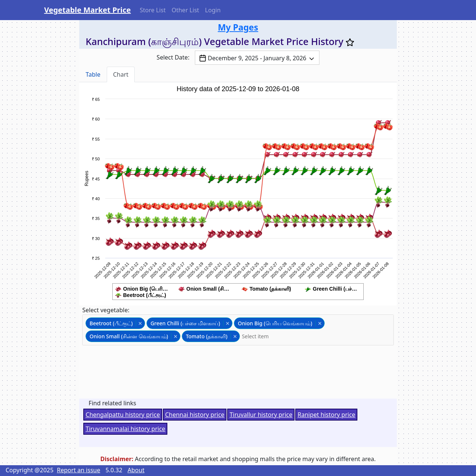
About (136, 470)
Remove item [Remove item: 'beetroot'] (140, 323)
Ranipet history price (326, 415)
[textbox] (259, 336)
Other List (185, 10)
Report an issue (78, 470)
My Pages (238, 27)
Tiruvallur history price (261, 415)
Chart (121, 74)
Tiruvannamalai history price (125, 429)
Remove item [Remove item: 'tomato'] (235, 336)
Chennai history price (195, 415)
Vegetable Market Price (88, 10)
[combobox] (238, 330)
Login (213, 10)
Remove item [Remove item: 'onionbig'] (320, 323)
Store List (153, 10)
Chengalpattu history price (123, 415)
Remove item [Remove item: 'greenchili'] (227, 323)
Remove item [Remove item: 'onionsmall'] (175, 336)
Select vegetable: (106, 310)
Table (93, 74)
